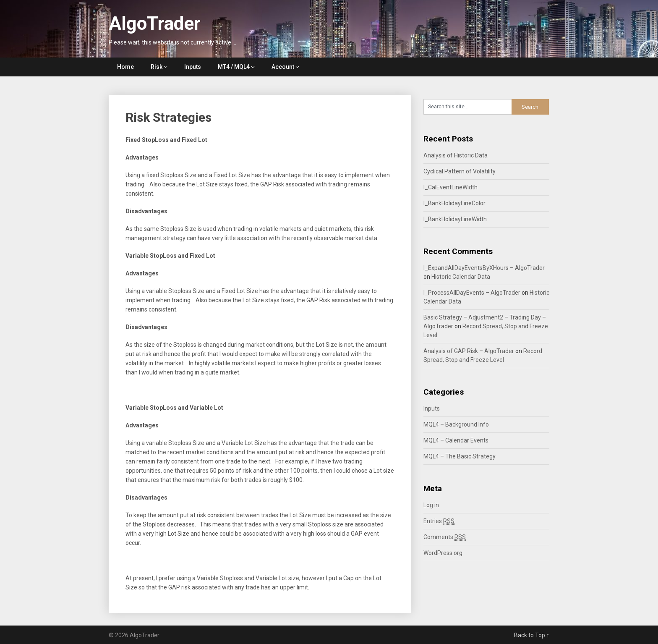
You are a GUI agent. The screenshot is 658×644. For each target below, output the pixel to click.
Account (283, 67)
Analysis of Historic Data (456, 155)
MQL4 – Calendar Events (456, 440)
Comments (445, 537)
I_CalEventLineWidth (450, 187)
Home (125, 67)
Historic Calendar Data (461, 277)
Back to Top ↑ (532, 635)
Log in (431, 505)
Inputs (193, 67)
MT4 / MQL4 (234, 67)
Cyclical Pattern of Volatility (460, 171)
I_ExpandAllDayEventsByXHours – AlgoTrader (484, 268)
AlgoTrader (155, 24)
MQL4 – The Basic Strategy (460, 456)
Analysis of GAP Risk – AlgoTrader (469, 351)
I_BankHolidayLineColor (454, 203)
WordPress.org (443, 553)
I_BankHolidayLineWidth (455, 219)
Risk (157, 67)
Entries (439, 521)
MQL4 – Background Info (456, 424)
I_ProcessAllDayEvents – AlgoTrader (472, 293)
